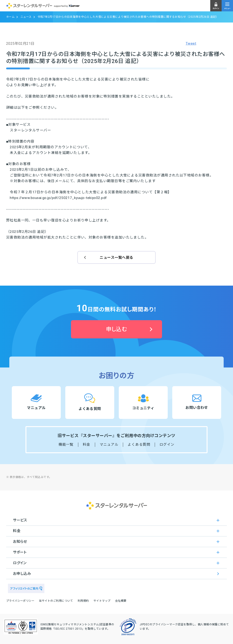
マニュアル (109, 445)
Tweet (191, 43)
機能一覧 (66, 445)
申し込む (117, 329)
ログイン (167, 445)
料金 (87, 445)
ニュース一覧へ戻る (116, 258)
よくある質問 (139, 445)
